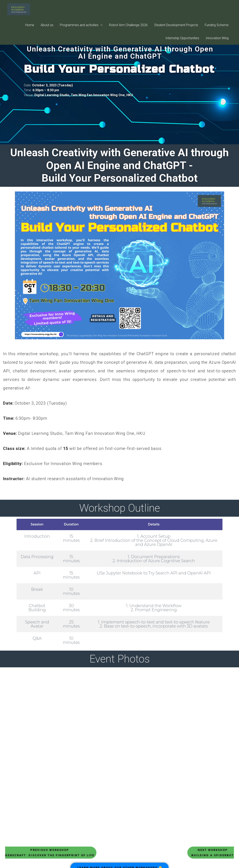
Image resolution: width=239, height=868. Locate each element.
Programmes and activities (79, 28)
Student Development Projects (176, 28)
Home (30, 28)
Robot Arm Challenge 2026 (128, 28)
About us (47, 28)
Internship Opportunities (182, 41)
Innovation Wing (217, 41)
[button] (51, 853)
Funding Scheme (217, 28)
